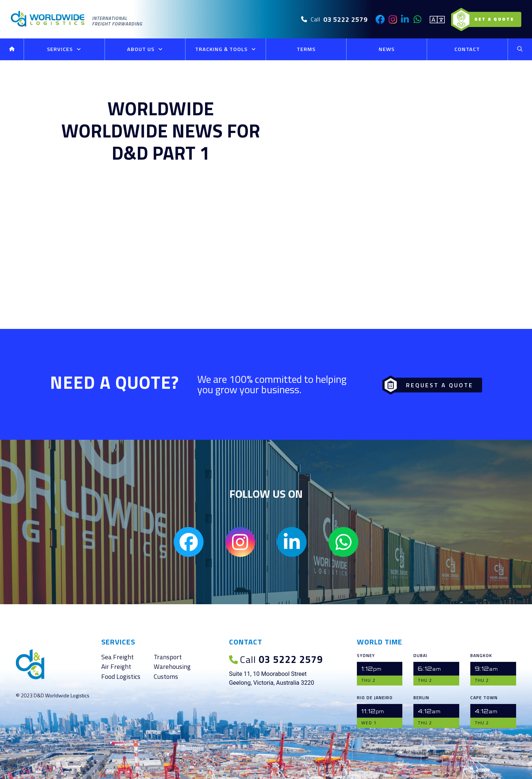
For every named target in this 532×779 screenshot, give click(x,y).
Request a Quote (430, 384)
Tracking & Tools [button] (226, 49)
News (387, 49)
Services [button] (64, 49)
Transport (168, 657)
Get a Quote (488, 19)
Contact (467, 49)
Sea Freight (117, 657)
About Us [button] (145, 49)
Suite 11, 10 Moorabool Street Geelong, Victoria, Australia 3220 (272, 678)
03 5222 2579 (274, 659)
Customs (166, 676)
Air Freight (116, 667)
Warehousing (172, 667)
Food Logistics (121, 676)
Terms (306, 49)
